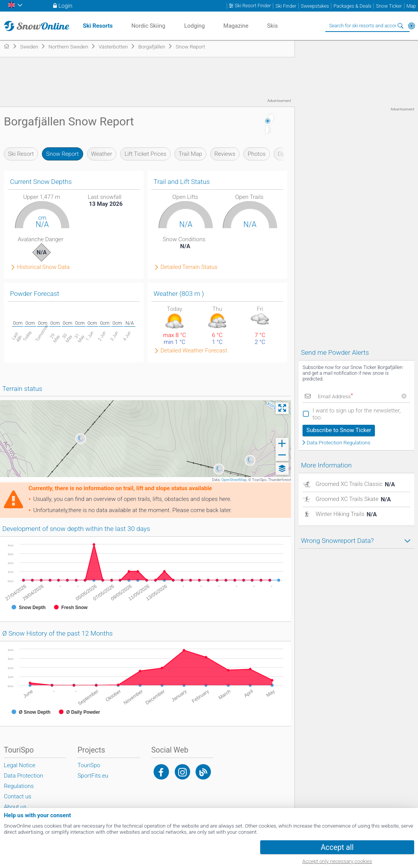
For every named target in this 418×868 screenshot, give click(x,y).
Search (401, 26)
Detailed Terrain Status (189, 267)
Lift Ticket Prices (145, 154)
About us (15, 807)
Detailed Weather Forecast (194, 351)
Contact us (18, 796)
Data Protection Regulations (339, 443)
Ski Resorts (98, 26)
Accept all (337, 847)
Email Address (335, 396)
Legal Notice (20, 765)
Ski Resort (21, 154)
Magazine (236, 26)
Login (65, 6)
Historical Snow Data (43, 267)
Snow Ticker (389, 6)
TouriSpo (89, 765)
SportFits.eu (93, 776)
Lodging (194, 26)
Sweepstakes (315, 6)
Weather (102, 154)
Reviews (225, 154)
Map (411, 6)
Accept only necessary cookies (337, 861)
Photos (257, 154)
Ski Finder (286, 6)
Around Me (411, 26)
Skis (273, 26)
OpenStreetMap (234, 480)
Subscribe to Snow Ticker (339, 430)
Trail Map (190, 154)
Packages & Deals (353, 6)
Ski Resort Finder (253, 6)
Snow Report (63, 154)
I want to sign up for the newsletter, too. (357, 414)
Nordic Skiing (148, 26)
